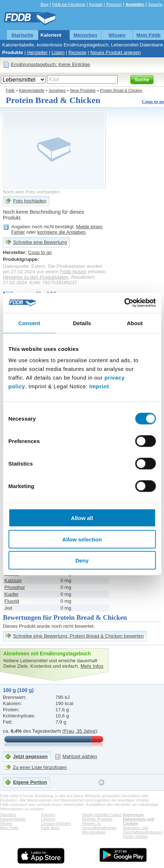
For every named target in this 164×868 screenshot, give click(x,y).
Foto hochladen (30, 201)
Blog (44, 4)
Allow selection (82, 539)
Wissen (117, 35)
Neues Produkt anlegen (116, 52)
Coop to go (153, 101)
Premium (114, 4)
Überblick (8, 815)
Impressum (133, 815)
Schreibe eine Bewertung (40, 242)
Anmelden (135, 4)
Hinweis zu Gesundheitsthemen (99, 826)
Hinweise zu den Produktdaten (36, 277)
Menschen (85, 35)
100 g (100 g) (18, 690)
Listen (58, 52)
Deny (82, 560)
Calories (48, 819)
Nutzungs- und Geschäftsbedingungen (143, 830)
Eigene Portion (30, 782)
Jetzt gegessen (30, 756)
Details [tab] (82, 323)
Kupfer (11, 594)
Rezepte (77, 52)
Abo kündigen (94, 832)
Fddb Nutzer (73, 272)
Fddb (10, 90)
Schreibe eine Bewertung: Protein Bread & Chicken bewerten (78, 636)
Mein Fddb (149, 35)
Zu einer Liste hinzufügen (40, 767)
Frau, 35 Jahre (80, 731)
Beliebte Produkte (97, 819)
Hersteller (37, 52)
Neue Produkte (83, 90)
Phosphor (15, 587)
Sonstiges (57, 90)
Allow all (82, 518)
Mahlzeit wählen (80, 756)
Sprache (155, 4)
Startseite (22, 35)
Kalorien (48, 815)
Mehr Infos (92, 666)
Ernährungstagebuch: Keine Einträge (51, 64)
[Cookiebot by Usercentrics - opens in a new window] (124, 303)
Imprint (99, 386)
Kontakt (96, 4)
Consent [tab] (29, 323)
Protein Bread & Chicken (121, 90)
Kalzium (13, 580)
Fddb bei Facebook (69, 4)
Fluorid (12, 601)
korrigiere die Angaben (61, 232)
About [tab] (135, 323)
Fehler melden (135, 836)
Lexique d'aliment (56, 823)
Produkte (13, 52)
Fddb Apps (50, 828)
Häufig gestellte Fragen (102, 815)
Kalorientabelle (58, 35)
